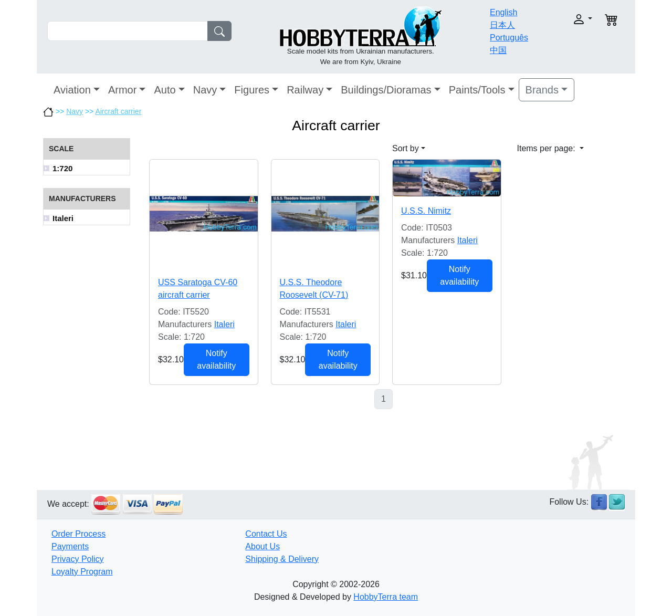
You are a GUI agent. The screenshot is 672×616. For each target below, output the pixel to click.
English (503, 12)
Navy (205, 90)
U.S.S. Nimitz (426, 211)
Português (509, 38)
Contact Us (266, 534)
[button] (566, 19)
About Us (262, 546)
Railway (305, 90)
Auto (165, 90)
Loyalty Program (82, 572)
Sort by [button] (406, 148)
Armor (122, 90)
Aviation (72, 90)
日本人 (502, 25)
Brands (542, 90)
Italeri (63, 218)
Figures (252, 90)
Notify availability (216, 359)
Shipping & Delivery (282, 559)
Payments (70, 546)
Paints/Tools (477, 90)
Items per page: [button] (548, 148)
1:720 (62, 168)
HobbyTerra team (386, 597)
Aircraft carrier (118, 111)
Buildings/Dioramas (386, 90)
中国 (498, 50)
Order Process (78, 534)
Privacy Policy (78, 559)
